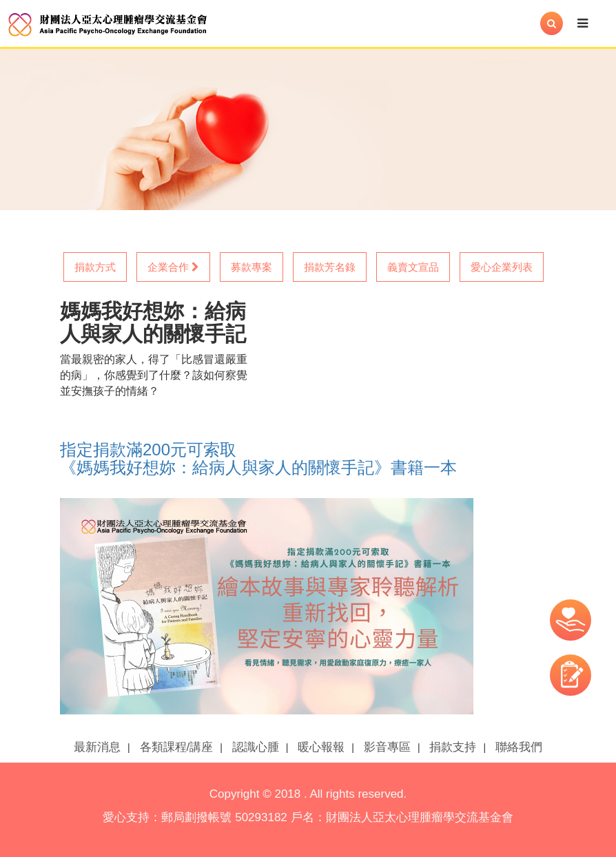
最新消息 (97, 747)
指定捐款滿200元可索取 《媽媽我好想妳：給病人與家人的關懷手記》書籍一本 (258, 458)
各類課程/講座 (177, 747)
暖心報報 (321, 747)
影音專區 (387, 747)
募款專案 (251, 267)
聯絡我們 (519, 747)
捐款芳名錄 (330, 267)
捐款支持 (453, 747)
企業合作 (173, 267)
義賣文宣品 (413, 267)
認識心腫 (256, 747)
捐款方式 (95, 267)
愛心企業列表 (502, 267)
